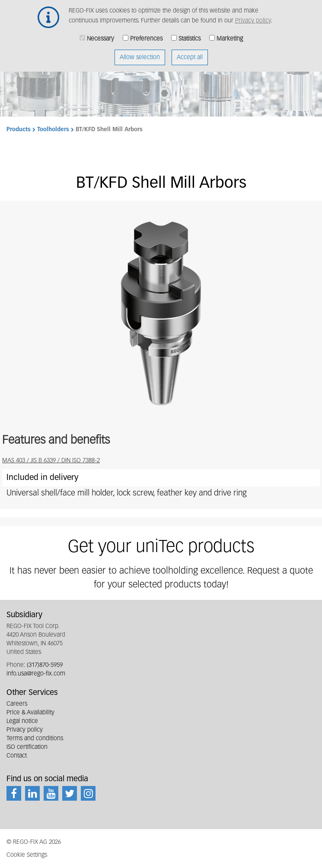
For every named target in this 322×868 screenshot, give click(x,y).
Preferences (146, 34)
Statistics (190, 34)
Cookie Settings (27, 855)
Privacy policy (253, 16)
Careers (17, 704)
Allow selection (140, 52)
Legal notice (22, 721)
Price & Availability (30, 713)
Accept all (190, 52)
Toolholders (53, 130)
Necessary (100, 34)
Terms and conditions (35, 739)
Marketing (230, 34)
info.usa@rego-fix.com (36, 674)
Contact (17, 756)
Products (19, 130)
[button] (161, 313)
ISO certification (27, 747)
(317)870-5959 (45, 665)
